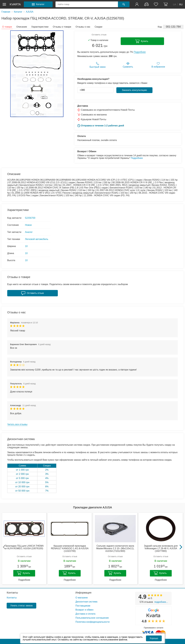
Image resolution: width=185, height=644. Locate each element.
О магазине (82, 598)
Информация (83, 593)
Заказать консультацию (134, 90)
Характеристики (40, 27)
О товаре (7, 27)
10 (26, 246)
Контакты (12, 593)
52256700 (30, 218)
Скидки (98, 27)
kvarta (15, 4)
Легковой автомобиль (37, 239)
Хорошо (154, 638)
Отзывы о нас (83, 27)
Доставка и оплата (85, 614)
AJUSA (30, 12)
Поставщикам (83, 606)
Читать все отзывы (17, 424)
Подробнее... (161, 602)
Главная (6, 12)
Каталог (18, 12)
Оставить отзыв (99, 35)
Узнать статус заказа (21, 606)
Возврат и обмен (84, 610)
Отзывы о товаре (62, 27)
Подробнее (140, 52)
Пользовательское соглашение (92, 618)
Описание (22, 27)
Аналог (29, 232)
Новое (28, 225)
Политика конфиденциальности (92, 622)
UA (175, 4)
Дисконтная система (86, 602)
